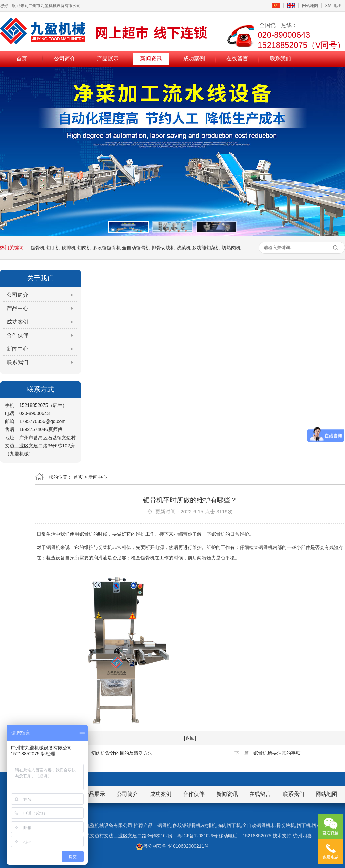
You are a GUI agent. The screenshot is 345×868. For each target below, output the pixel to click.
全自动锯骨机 (136, 248)
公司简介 (65, 58)
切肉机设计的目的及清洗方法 (122, 753)
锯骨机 (38, 248)
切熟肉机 (231, 248)
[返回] (190, 738)
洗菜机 (184, 248)
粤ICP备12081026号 (197, 836)
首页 (22, 58)
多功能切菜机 (206, 248)
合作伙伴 (18, 335)
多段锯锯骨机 (107, 248)
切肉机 (84, 248)
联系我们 (280, 58)
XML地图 (333, 6)
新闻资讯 (151, 58)
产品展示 (108, 58)
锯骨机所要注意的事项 (277, 753)
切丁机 (53, 248)
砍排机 (69, 248)
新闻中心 (18, 349)
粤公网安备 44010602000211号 (173, 846)
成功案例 (194, 58)
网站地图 (310, 6)
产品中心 (18, 308)
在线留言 (237, 58)
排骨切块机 (163, 248)
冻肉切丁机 (229, 825)
